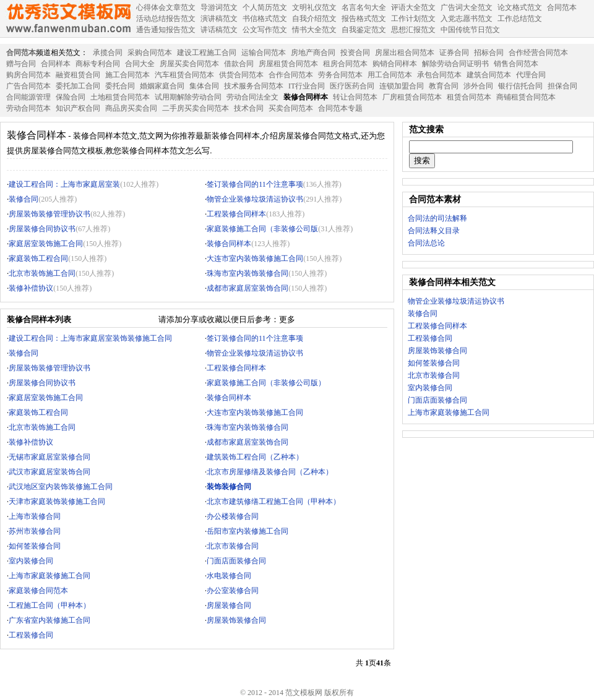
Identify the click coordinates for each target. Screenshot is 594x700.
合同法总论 (426, 243)
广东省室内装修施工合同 (49, 620)
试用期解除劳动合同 (188, 97)
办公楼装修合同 (233, 516)
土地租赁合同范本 (120, 97)
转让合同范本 (355, 97)
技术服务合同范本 (254, 86)
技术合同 (249, 108)
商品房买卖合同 (131, 108)
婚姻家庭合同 (162, 86)
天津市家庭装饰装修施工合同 (57, 502)
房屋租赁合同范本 (288, 64)
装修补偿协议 (31, 288)
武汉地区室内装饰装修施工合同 (61, 487)
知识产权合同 (78, 108)
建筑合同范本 (489, 75)
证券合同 (454, 53)
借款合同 (239, 64)
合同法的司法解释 (437, 218)
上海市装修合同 (35, 516)
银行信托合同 (520, 86)
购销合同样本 (395, 64)
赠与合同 (21, 64)
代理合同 (531, 75)
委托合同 (120, 86)
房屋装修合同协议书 (42, 229)
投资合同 (355, 53)
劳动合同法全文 (252, 97)
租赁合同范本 (469, 97)
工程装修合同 (31, 635)
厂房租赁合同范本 (412, 97)
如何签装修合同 (35, 546)
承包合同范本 (439, 75)
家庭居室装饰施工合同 (46, 244)
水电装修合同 (229, 576)
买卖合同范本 (291, 108)
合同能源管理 (28, 97)
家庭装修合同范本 (38, 591)
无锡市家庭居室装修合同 (49, 457)
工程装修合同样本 (236, 214)
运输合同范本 (264, 53)
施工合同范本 (127, 75)
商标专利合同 (98, 64)
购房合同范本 (28, 75)
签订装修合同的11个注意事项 (255, 184)
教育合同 (444, 86)
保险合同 (71, 97)
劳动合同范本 (28, 108)
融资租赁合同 (78, 75)
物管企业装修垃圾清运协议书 (255, 199)
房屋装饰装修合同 (236, 620)
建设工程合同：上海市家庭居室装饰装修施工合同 (90, 338)
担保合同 (562, 86)
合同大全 (140, 64)
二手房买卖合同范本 (196, 108)
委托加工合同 (78, 86)
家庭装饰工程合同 (38, 258)
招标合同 (489, 53)
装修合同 (24, 199)
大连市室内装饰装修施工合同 (255, 258)
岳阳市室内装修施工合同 (247, 531)
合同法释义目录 (434, 231)
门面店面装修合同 (236, 561)
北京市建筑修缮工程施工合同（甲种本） (273, 502)
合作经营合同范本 (538, 53)
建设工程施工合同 (207, 53)
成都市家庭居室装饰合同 (247, 288)
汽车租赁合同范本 (184, 75)
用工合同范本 (390, 75)
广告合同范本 (28, 86)
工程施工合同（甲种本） (49, 605)
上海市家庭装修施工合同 (49, 576)
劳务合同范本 (340, 75)
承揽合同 (108, 53)
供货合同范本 (241, 75)
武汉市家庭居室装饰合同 (49, 472)
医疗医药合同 (352, 86)
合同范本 (21, 53)
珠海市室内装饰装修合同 (247, 273)
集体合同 (204, 86)
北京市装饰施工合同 (42, 273)
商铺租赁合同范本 (526, 97)
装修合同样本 (306, 97)
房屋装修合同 (229, 605)
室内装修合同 (31, 561)
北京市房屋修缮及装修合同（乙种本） (270, 472)
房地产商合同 (313, 53)
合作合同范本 (291, 75)
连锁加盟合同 (402, 86)
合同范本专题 (340, 108)
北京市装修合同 (233, 546)
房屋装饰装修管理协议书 (49, 214)
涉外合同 (478, 86)
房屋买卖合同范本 (189, 64)
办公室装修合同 (233, 591)
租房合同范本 (345, 64)
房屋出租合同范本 (405, 53)
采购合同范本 (150, 53)
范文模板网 (68, 19)
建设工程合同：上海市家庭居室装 (64, 184)
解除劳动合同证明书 (455, 64)
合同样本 (56, 64)
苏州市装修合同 (35, 531)
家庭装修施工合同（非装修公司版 (262, 229)
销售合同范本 (516, 64)
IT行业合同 (307, 86)
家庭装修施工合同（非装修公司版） (266, 383)
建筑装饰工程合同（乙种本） (255, 457)
